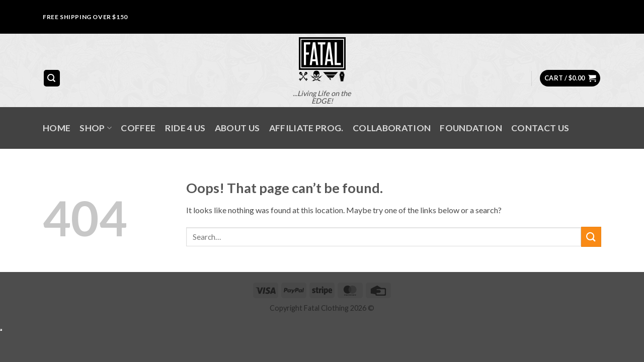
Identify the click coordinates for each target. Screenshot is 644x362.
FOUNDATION (471, 128)
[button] (52, 78)
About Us (237, 128)
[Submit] (591, 237)
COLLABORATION (392, 128)
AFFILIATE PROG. (306, 128)
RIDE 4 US (185, 128)
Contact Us (540, 128)
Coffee (138, 128)
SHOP (96, 128)
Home (57, 128)
